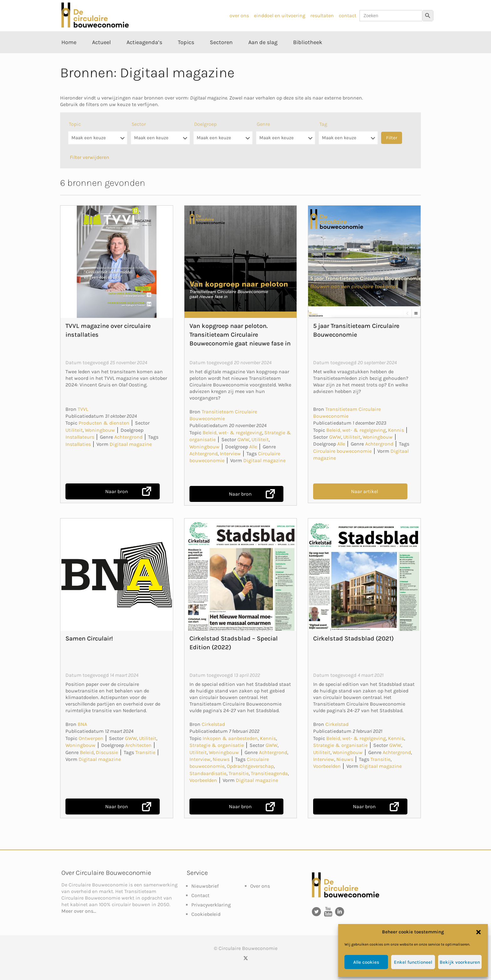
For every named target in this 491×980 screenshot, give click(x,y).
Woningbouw (100, 430)
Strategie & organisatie (217, 745)
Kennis (396, 430)
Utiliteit (74, 430)
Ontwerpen (91, 738)
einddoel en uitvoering (280, 15)
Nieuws (221, 759)
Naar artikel (364, 491)
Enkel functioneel (413, 962)
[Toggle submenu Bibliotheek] (308, 56)
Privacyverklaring (211, 905)
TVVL (83, 409)
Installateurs (80, 437)
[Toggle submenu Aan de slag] (263, 56)
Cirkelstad (213, 724)
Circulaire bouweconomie (342, 451)
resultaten (322, 15)
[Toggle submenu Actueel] (101, 56)
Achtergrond (128, 437)
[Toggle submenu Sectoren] (221, 56)
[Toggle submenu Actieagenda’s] (144, 56)
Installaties (78, 444)
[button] (478, 932)
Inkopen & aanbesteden (230, 738)
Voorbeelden (203, 780)
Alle (253, 447)
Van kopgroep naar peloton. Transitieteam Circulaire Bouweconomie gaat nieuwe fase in (240, 335)
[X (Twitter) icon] (246, 958)
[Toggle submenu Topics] (186, 56)
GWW (243, 439)
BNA (82, 724)
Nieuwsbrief (205, 886)
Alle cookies (366, 962)
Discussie (107, 752)
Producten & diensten (104, 423)
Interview (230, 454)
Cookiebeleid (206, 914)
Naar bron (117, 491)
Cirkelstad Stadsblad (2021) (353, 638)
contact (348, 15)
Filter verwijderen (90, 157)
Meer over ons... (79, 911)
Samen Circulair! (89, 638)
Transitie (145, 752)
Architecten (138, 745)
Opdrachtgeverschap (250, 766)
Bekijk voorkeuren (460, 962)
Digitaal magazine (131, 444)
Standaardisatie (208, 773)
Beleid (87, 752)
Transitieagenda (269, 773)
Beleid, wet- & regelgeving (232, 433)
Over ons (260, 886)
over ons (239, 15)
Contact (200, 895)
